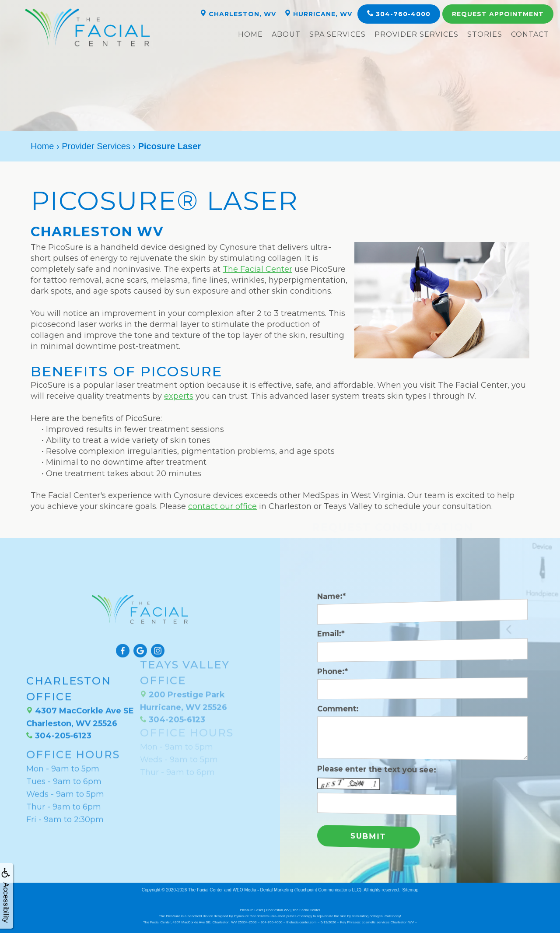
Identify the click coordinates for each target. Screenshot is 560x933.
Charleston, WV (238, 14)
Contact (530, 34)
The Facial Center (257, 269)
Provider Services (416, 34)
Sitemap (411, 889)
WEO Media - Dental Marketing (263, 889)
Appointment (498, 14)
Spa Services (338, 34)
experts (179, 396)
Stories (485, 34)
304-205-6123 (59, 709)
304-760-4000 (399, 14)
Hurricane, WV (318, 14)
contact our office (222, 506)
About (286, 34)
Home (250, 34)
